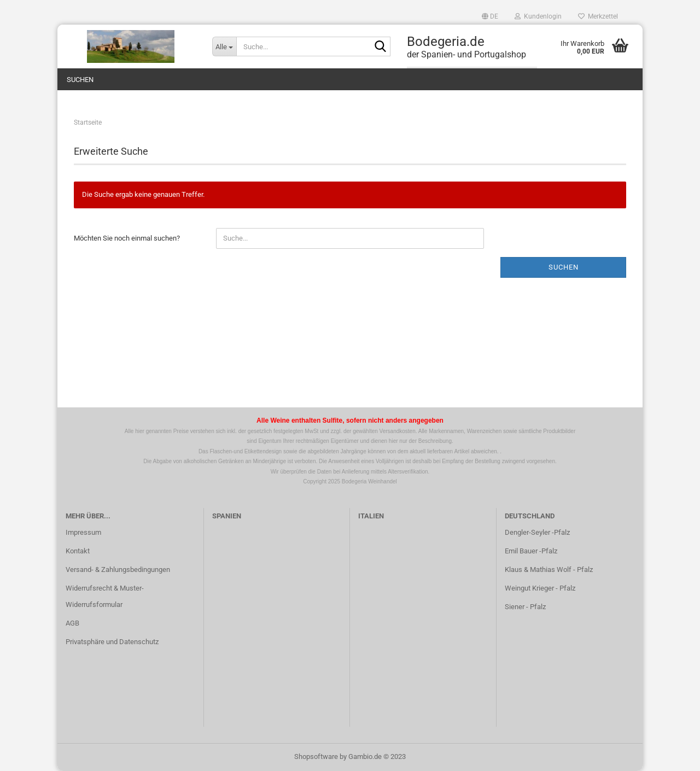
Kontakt (78, 551)
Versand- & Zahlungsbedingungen (118, 570)
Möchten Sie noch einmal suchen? (127, 238)
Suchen (80, 80)
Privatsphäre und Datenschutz (112, 642)
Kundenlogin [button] (538, 16)
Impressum (83, 532)
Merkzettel (598, 16)
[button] (490, 16)
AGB (72, 623)
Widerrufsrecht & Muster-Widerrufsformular (105, 596)
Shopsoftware (316, 757)
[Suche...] (224, 46)
